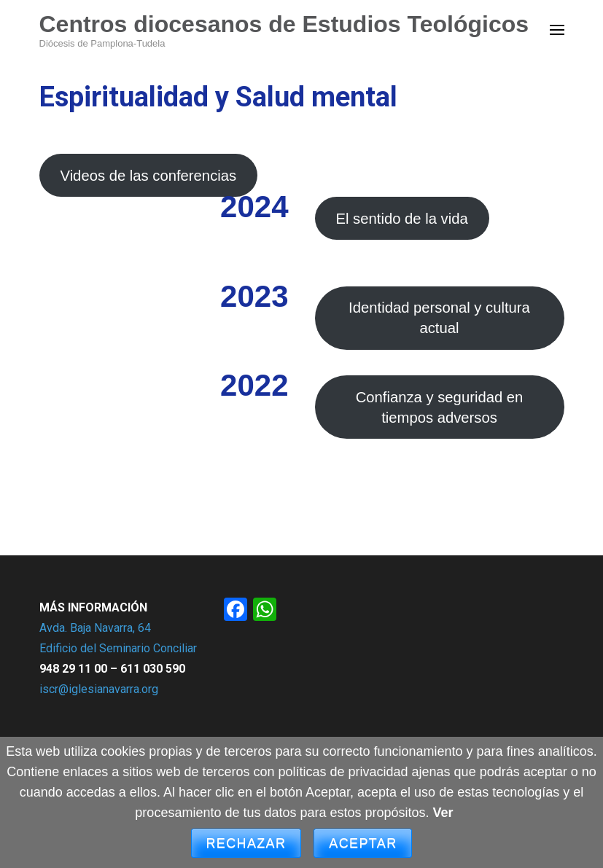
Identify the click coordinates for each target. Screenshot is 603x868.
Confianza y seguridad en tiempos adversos (440, 407)
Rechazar (246, 843)
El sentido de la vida (401, 219)
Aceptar (363, 843)
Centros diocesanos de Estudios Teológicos (284, 24)
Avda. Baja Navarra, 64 (95, 628)
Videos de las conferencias (148, 176)
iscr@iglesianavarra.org (99, 689)
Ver (443, 813)
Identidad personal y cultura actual (439, 318)
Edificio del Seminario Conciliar (118, 648)
